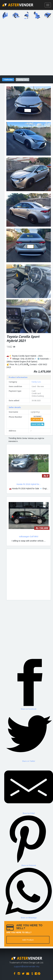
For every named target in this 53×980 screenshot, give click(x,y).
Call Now (37, 419)
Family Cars (36, 382)
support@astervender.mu (27, 966)
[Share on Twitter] (29, 736)
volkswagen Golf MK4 (29, 537)
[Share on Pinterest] (29, 841)
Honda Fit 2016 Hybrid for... (29, 484)
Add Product (28, 940)
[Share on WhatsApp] (29, 893)
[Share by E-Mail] (29, 788)
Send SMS (37, 424)
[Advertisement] (26, 48)
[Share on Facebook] (29, 684)
